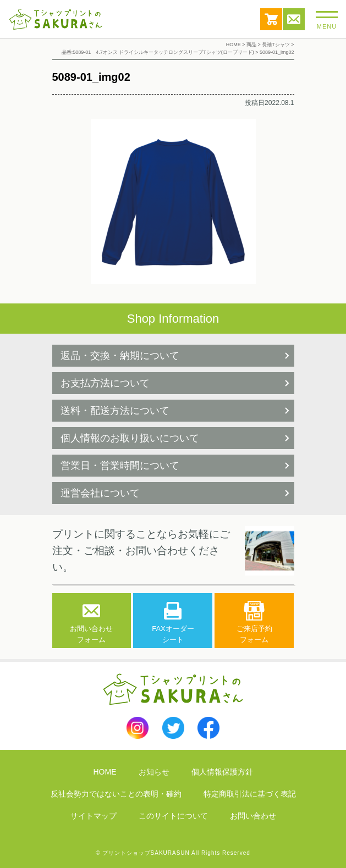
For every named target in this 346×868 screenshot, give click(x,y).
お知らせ (154, 772)
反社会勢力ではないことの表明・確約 (116, 794)
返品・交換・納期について (120, 356)
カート (271, 19)
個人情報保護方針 (222, 772)
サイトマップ (94, 816)
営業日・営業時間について (120, 466)
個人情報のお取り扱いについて (130, 438)
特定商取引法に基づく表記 (250, 794)
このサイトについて (173, 816)
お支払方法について (105, 383)
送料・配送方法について (115, 411)
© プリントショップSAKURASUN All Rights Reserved (173, 853)
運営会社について (100, 493)
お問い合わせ (294, 19)
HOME (105, 772)
